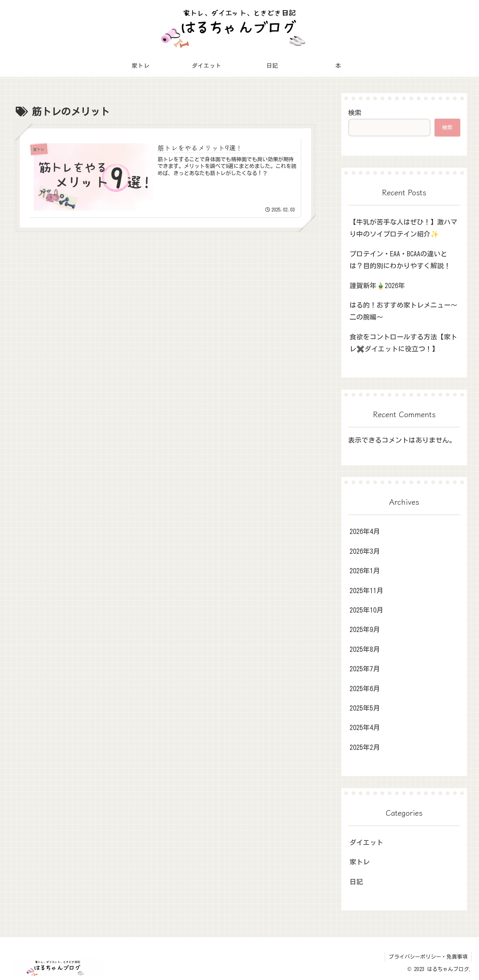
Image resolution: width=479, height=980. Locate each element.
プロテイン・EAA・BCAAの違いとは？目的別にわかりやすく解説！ (400, 260)
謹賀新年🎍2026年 (377, 286)
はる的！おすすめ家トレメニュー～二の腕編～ (403, 311)
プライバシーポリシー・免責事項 (428, 957)
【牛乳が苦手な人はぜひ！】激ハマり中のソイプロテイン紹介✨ (403, 228)
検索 (355, 113)
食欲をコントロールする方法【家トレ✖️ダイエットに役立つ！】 (403, 343)
